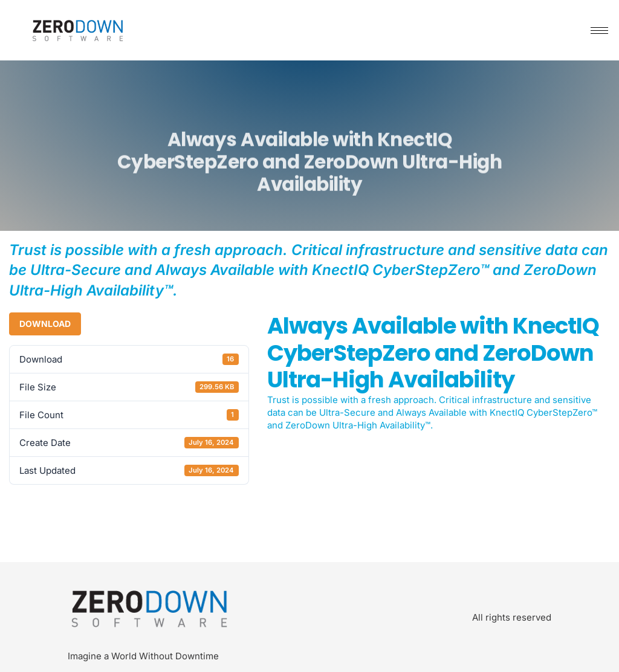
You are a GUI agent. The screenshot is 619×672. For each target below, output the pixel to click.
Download (45, 324)
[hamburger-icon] (599, 31)
